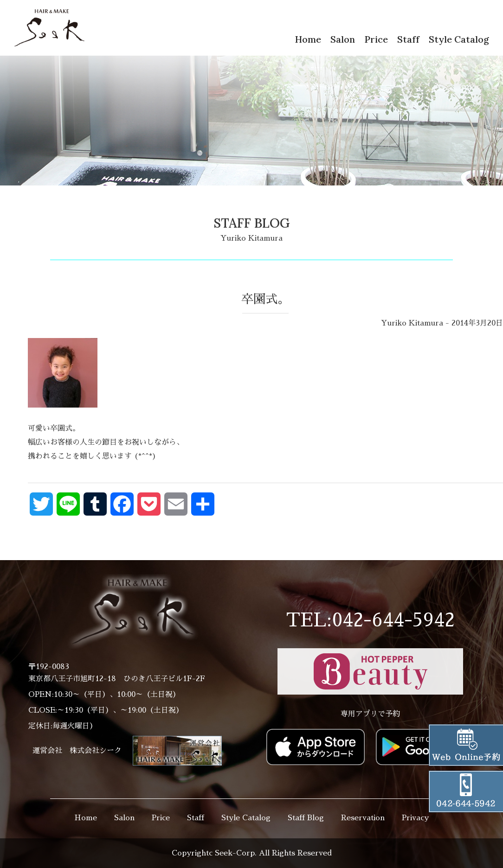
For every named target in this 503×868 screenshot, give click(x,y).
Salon (343, 39)
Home (308, 39)
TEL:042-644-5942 (370, 620)
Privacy (415, 818)
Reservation (363, 818)
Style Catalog (459, 39)
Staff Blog (306, 818)
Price (376, 39)
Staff (408, 39)
